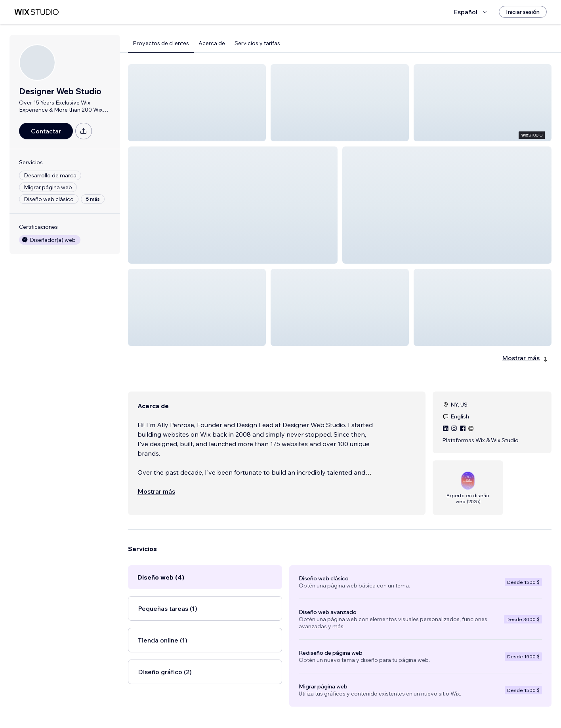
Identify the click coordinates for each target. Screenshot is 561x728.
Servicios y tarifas (257, 43)
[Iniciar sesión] (523, 12)
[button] (197, 103)
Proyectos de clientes (161, 43)
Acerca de (212, 43)
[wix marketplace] (36, 12)
